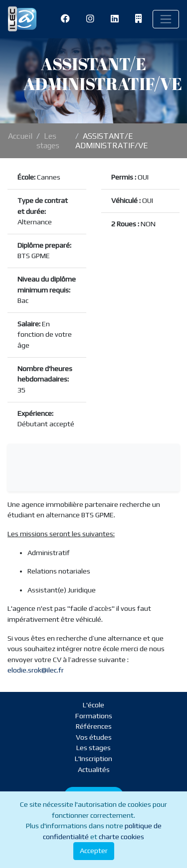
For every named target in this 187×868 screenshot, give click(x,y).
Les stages (48, 141)
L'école (93, 705)
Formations (94, 716)
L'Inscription (93, 759)
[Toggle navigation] (166, 19)
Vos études (94, 737)
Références (94, 726)
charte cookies (121, 837)
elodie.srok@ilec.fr (36, 670)
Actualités (94, 770)
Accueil (20, 136)
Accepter (94, 851)
